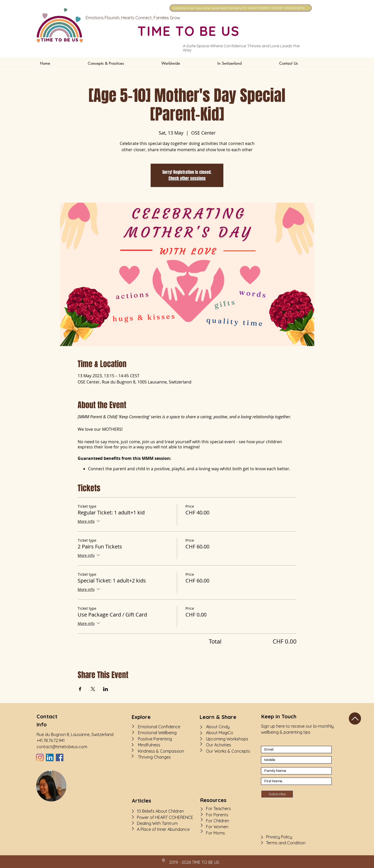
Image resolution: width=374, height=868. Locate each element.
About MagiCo (220, 733)
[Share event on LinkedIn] (106, 689)
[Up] (355, 718)
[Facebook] (60, 757)
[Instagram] (40, 757)
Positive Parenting (155, 739)
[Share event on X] (93, 689)
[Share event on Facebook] (80, 689)
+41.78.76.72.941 (51, 740)
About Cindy (218, 727)
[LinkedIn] (50, 757)
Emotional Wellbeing (157, 733)
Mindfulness (149, 745)
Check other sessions (187, 178)
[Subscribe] (277, 794)
